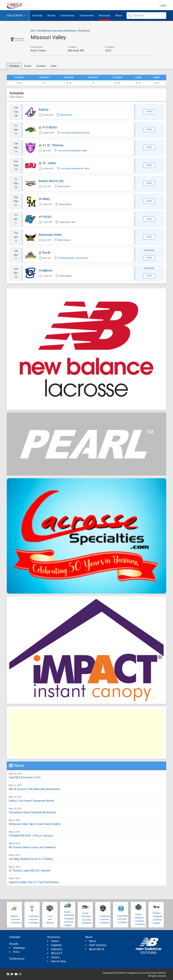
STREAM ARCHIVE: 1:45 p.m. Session (31, 836)
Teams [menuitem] (55, 941)
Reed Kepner (66, 115)
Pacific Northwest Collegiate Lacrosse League (69, 918)
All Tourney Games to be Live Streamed (32, 847)
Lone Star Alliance (50, 919)
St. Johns (49, 163)
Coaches (41, 66)
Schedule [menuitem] (37, 16)
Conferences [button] (67, 16)
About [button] (119, 16)
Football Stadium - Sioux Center (73, 258)
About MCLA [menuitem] (96, 949)
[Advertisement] (86, 733)
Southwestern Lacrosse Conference (124, 919)
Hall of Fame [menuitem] (59, 961)
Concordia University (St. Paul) (75, 133)
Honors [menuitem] (55, 957)
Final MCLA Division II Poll (25, 777)
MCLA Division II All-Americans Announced (34, 789)
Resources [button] (105, 16)
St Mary (44, 199)
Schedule (14, 66)
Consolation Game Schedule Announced (32, 812)
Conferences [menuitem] (17, 959)
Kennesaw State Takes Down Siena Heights (35, 824)
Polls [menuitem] (16, 952)
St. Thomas (55, 145)
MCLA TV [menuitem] (57, 953)
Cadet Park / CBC (67, 222)
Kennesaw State (50, 235)
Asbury (44, 109)
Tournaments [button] (87, 16)
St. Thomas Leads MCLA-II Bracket (30, 871)
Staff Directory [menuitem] (98, 945)
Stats (54, 66)
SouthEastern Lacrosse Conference (106, 919)
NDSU (53, 127)
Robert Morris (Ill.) (51, 181)
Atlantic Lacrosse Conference (16, 919)
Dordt (46, 253)
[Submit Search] (130, 16)
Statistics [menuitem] (57, 949)
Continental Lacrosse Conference (34, 919)
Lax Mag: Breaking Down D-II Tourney (31, 859)
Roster (28, 66)
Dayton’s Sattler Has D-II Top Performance (34, 882)
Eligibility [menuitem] (56, 945)
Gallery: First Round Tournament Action (31, 801)
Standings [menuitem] (19, 948)
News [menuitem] (92, 941)
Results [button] (51, 16)
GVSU (47, 217)
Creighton (46, 270)
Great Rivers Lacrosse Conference (57, 31)
